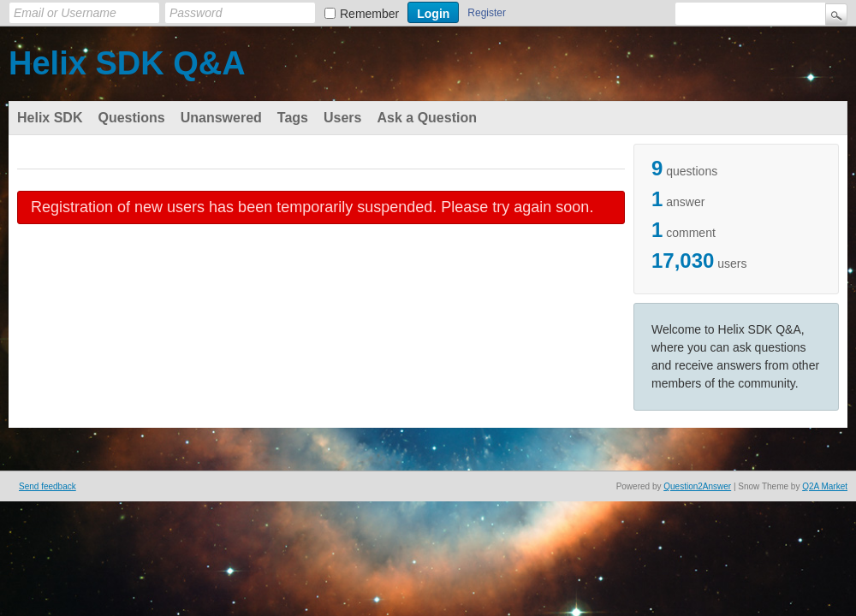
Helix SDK (50, 118)
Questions (131, 118)
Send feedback (48, 486)
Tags (293, 118)
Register (487, 13)
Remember (369, 14)
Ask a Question (426, 118)
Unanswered (221, 118)
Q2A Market (825, 486)
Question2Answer (697, 486)
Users (342, 118)
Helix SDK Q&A (127, 63)
